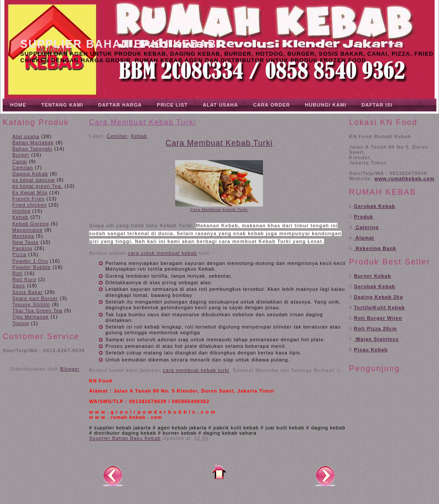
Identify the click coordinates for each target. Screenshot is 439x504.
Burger (21, 155)
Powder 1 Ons (30, 261)
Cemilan (23, 168)
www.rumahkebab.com (405, 179)
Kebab (20, 217)
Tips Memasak (31, 317)
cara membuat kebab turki (196, 370)
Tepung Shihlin (31, 304)
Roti (18, 273)
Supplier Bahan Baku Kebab (118, 44)
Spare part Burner (35, 298)
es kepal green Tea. (38, 186)
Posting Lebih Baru (113, 475)
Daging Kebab (30, 174)
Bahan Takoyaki (32, 149)
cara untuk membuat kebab (162, 253)
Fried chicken (29, 205)
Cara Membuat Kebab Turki (143, 122)
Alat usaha (26, 136)
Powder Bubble (32, 267)
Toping (21, 323)
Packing (22, 248)
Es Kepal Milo (30, 193)
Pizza (19, 254)
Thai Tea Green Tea (37, 311)
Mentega (23, 236)
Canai (20, 161)
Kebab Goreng (31, 224)
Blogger (70, 369)
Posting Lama (325, 475)
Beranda (219, 472)
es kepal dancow (34, 180)
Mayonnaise (27, 230)
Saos (19, 286)
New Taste (25, 242)
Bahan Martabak (33, 143)
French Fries (29, 199)
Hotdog (21, 211)
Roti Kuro (24, 279)
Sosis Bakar (28, 292)
